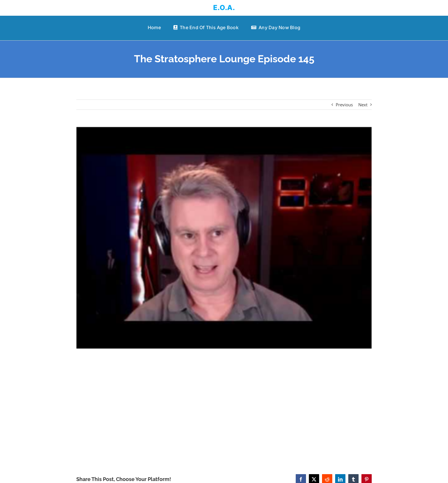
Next (363, 105)
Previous (344, 105)
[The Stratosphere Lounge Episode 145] (224, 238)
